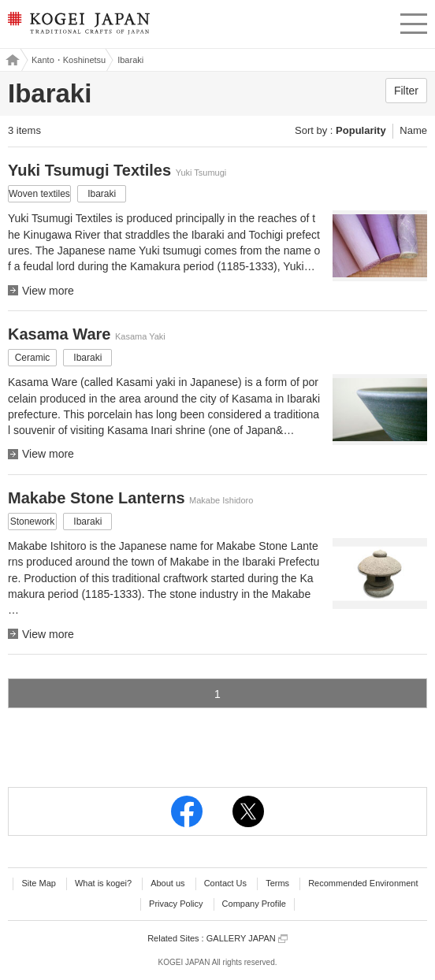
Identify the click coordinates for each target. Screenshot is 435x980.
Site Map (38, 883)
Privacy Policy (176, 904)
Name (413, 130)
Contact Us (225, 883)
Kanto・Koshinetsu (69, 60)
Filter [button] (406, 91)
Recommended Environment (363, 883)
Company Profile (254, 904)
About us (167, 883)
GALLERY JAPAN (247, 939)
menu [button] (414, 21)
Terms (277, 883)
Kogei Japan (10, 60)
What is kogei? (103, 883)
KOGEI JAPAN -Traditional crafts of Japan (77, 28)
